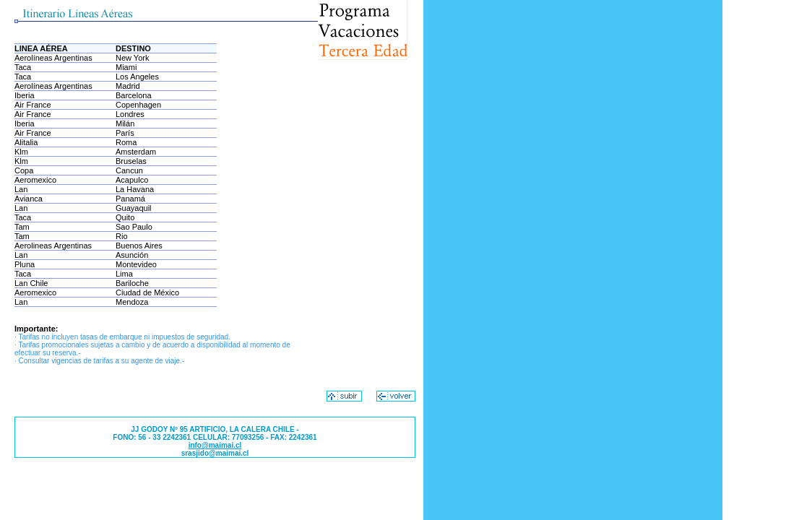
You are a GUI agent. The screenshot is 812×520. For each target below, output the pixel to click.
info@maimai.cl (215, 445)
